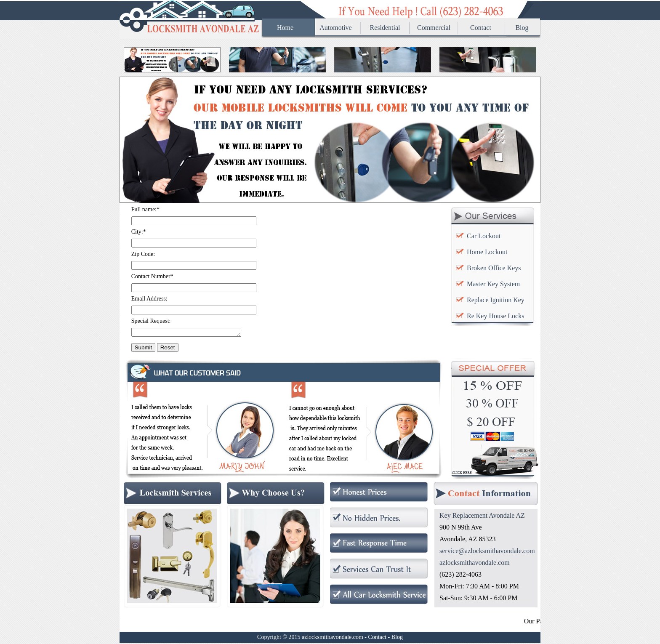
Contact (481, 28)
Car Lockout (484, 236)
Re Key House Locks (495, 316)
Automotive (335, 28)
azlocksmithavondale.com (475, 564)
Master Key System (493, 284)
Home (285, 28)
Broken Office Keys (494, 268)
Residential (385, 28)
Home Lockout (487, 252)
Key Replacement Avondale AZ (482, 517)
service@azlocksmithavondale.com (487, 552)
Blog (522, 28)
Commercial (434, 28)
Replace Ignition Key (496, 300)
